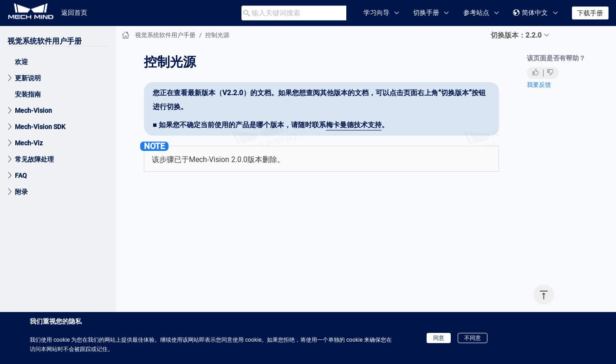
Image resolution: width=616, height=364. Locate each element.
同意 (439, 338)
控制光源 (217, 35)
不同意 (473, 338)
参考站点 (476, 13)
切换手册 (426, 13)
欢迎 (21, 62)
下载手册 (590, 13)
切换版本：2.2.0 (516, 35)
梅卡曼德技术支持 (354, 125)
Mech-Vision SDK (40, 127)
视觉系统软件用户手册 (45, 41)
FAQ (21, 175)
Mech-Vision (33, 110)
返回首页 (74, 13)
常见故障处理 (34, 159)
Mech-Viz (29, 143)
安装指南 (28, 94)
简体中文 (530, 13)
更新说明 (28, 78)
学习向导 (376, 13)
